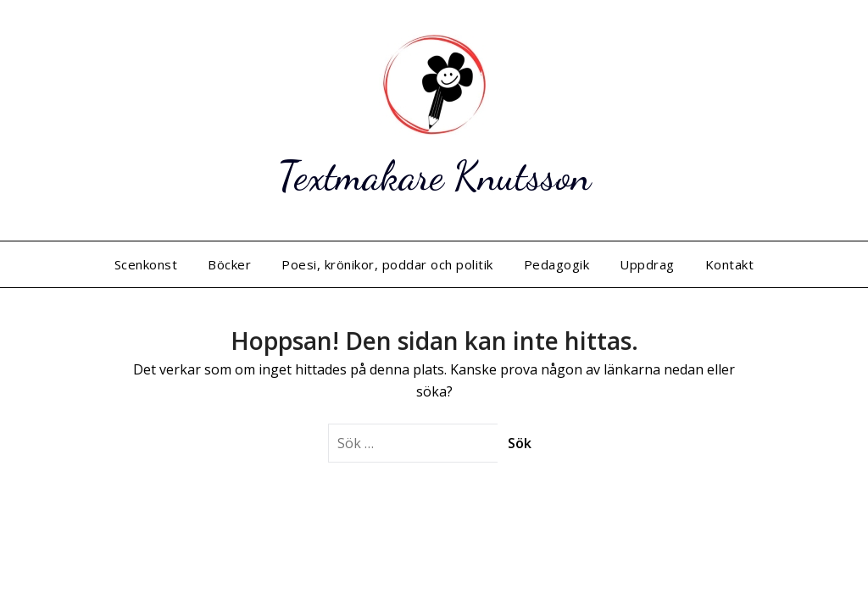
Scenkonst (146, 264)
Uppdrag (647, 264)
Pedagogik (557, 264)
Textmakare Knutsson (434, 176)
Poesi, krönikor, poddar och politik (387, 264)
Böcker (229, 264)
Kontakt (730, 264)
